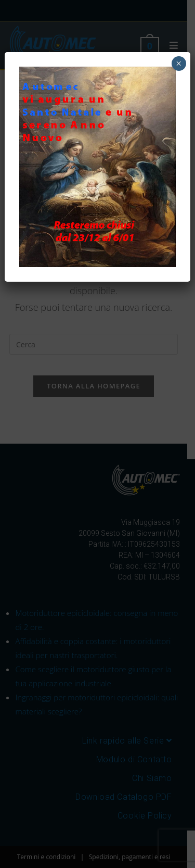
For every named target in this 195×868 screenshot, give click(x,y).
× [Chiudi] (179, 64)
